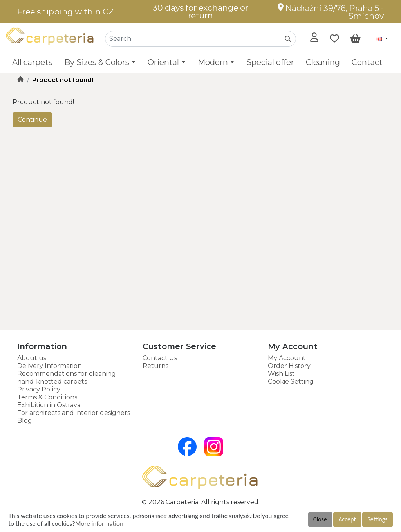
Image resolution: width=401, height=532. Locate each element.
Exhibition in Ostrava (49, 405)
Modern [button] (213, 62)
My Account (287, 358)
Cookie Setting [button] (291, 381)
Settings (377, 519)
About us (32, 358)
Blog (25, 421)
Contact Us (160, 358)
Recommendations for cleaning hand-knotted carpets (67, 378)
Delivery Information (50, 366)
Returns (155, 366)
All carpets (32, 62)
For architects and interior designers (74, 413)
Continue (32, 120)
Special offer (270, 62)
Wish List (281, 374)
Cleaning (323, 62)
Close (320, 519)
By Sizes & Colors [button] (97, 62)
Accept (347, 519)
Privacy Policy (39, 389)
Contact (367, 62)
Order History (289, 366)
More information (99, 524)
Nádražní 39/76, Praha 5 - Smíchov (331, 12)
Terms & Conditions (47, 397)
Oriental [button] (163, 62)
